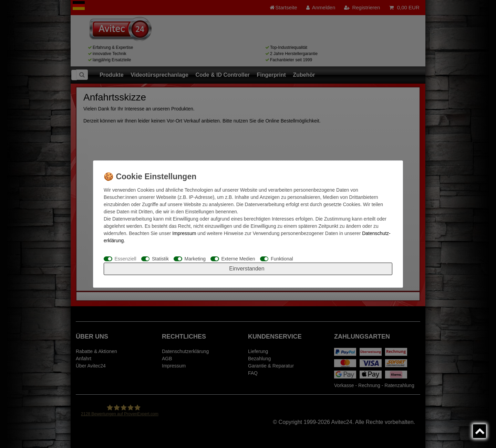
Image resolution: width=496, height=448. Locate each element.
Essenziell (126, 259)
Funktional (282, 259)
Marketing (195, 259)
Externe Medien (238, 259)
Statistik (160, 259)
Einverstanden (247, 269)
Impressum (184, 233)
